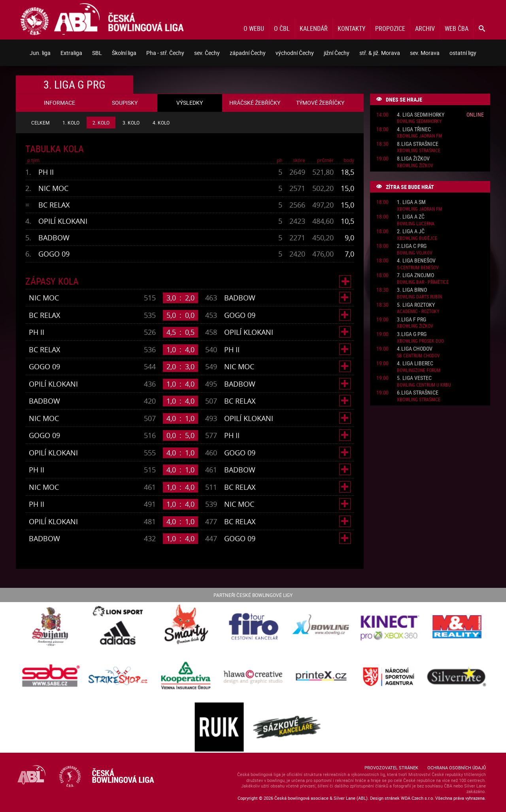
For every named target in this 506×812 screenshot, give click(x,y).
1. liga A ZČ (411, 217)
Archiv (425, 28)
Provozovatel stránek (391, 768)
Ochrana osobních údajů (457, 768)
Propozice (390, 28)
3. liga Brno (412, 290)
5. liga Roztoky (416, 305)
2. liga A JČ (411, 231)
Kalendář (314, 28)
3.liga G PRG (412, 334)
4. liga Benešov (416, 261)
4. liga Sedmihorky (421, 115)
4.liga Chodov (415, 349)
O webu (254, 28)
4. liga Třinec (414, 129)
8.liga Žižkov (413, 159)
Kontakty (351, 28)
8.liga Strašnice (418, 144)
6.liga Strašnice (418, 393)
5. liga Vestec (414, 378)
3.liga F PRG (412, 320)
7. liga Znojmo (415, 275)
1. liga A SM (411, 202)
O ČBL (282, 28)
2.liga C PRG (412, 246)
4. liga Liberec (415, 364)
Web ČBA (457, 28)
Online (475, 114)
